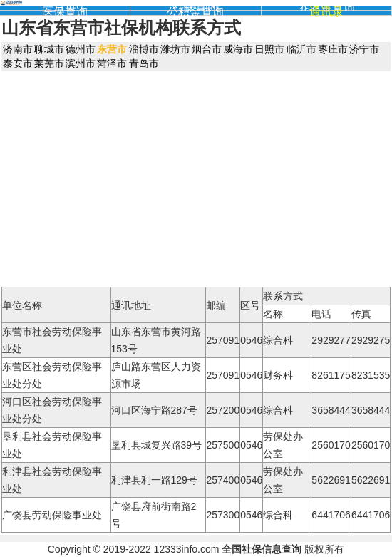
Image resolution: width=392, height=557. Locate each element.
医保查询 (65, 12)
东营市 (112, 49)
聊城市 (49, 49)
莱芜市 (49, 63)
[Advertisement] (196, 178)
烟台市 (207, 49)
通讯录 (326, 12)
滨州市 (81, 63)
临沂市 (301, 49)
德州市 (81, 49)
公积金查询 (195, 12)
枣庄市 (333, 49)
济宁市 (364, 49)
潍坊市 (175, 49)
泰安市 (18, 63)
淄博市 (144, 49)
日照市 (269, 49)
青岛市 (144, 63)
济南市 (18, 49)
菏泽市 (112, 63)
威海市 (238, 49)
